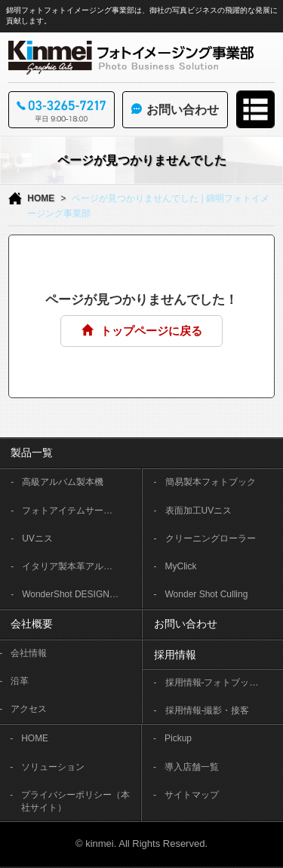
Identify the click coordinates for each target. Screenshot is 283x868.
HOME (41, 198)
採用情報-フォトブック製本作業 (220, 682)
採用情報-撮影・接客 (208, 710)
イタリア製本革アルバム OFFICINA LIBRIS (76, 566)
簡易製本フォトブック (211, 482)
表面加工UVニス (199, 511)
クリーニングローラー (211, 538)
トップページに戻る (142, 331)
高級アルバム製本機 (63, 482)
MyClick (181, 566)
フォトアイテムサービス (72, 511)
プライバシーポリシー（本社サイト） (75, 801)
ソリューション (53, 767)
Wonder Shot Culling (207, 594)
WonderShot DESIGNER (72, 594)
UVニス (37, 538)
